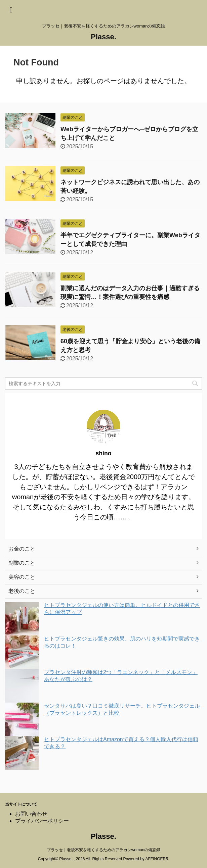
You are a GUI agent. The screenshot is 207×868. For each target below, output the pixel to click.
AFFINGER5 (156, 859)
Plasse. (103, 37)
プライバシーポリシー (42, 821)
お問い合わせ (31, 814)
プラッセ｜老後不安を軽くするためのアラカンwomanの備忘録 (104, 850)
